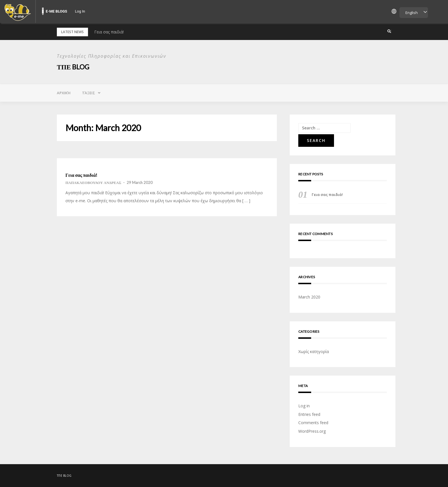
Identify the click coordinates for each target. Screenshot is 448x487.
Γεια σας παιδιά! (109, 32)
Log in (304, 406)
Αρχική (64, 93)
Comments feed (313, 423)
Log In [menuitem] (80, 11)
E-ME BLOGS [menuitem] (56, 11)
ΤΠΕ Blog (74, 67)
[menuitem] (18, 11)
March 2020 (309, 297)
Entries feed (309, 414)
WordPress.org (312, 431)
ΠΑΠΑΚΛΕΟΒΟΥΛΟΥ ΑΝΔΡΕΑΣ (93, 183)
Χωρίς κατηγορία (314, 351)
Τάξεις (89, 93)
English (412, 13)
